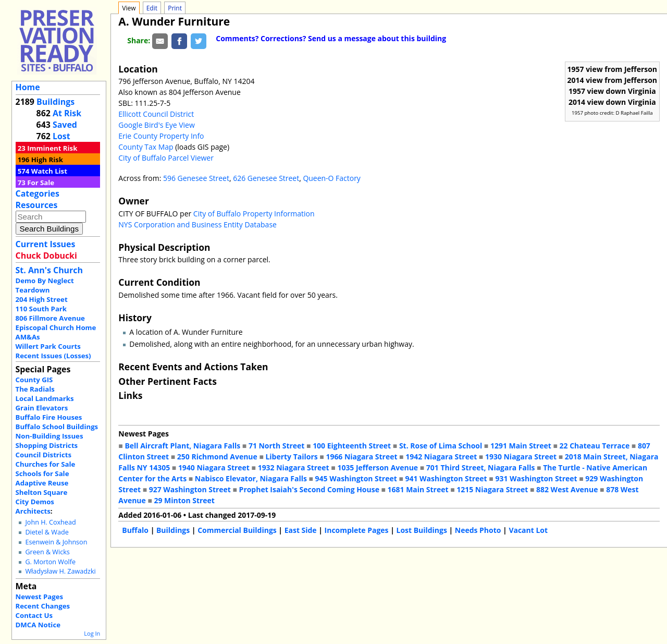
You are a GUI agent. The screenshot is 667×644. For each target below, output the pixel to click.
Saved (65, 125)
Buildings (55, 102)
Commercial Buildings (237, 530)
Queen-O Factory (331, 178)
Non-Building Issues (50, 436)
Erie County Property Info (161, 136)
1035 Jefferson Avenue (378, 467)
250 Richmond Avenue (217, 457)
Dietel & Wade (47, 532)
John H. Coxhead (50, 522)
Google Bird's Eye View (156, 125)
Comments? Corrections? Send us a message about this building (331, 38)
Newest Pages (39, 597)
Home (28, 87)
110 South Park (41, 309)
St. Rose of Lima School (441, 446)
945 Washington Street (356, 478)
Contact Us (34, 615)
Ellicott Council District (156, 114)
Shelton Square (42, 492)
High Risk (47, 160)
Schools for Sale (42, 473)
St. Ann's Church (49, 270)
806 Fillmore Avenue (50, 318)
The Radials (35, 389)
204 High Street (42, 299)
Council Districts (44, 455)
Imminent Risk (52, 148)
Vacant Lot (528, 530)
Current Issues (46, 244)
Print (175, 8)
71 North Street (277, 446)
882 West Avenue (567, 489)
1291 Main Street (521, 446)
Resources (37, 205)
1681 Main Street (418, 489)
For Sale (41, 183)
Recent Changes (43, 606)
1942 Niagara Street (441, 457)
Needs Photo (478, 530)
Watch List (49, 171)
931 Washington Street (536, 478)
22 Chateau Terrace (595, 446)
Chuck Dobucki (46, 256)
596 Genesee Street (196, 178)
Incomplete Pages (357, 530)
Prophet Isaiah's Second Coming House (309, 489)
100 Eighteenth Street (352, 446)
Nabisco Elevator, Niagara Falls (251, 478)
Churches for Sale (46, 464)
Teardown (33, 290)
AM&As (28, 337)
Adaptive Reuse (42, 483)
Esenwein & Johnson (56, 542)
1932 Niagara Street (294, 467)
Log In (92, 633)
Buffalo (135, 530)
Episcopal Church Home (56, 327)
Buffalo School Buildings (57, 427)
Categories (38, 193)
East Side (301, 530)
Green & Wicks (47, 552)
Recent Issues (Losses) (53, 356)
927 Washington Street (190, 489)
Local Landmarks (45, 398)
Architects (33, 511)
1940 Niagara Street (214, 467)
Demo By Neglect (45, 281)
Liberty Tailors (291, 457)
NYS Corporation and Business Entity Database (197, 224)
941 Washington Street (446, 478)
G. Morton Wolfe (50, 562)
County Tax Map (146, 147)
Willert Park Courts (48, 346)
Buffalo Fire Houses (49, 417)
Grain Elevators (42, 408)
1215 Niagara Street (492, 489)
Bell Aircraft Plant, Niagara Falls (182, 446)
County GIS (34, 380)
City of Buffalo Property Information (254, 214)
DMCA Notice (38, 625)
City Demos (35, 502)
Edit (152, 8)
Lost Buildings (421, 530)
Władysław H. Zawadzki (60, 571)
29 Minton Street (184, 500)
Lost (61, 136)
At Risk (67, 113)
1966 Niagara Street (361, 457)
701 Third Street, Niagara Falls (481, 467)
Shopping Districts (47, 445)
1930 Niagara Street (521, 457)
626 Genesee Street (266, 178)
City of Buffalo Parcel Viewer (166, 158)
